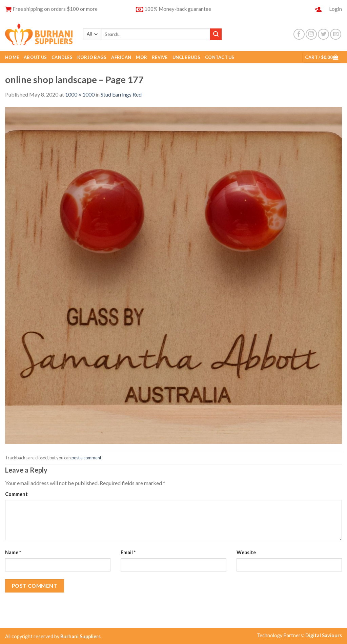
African (121, 57)
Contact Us (220, 57)
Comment (16, 494)
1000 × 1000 (80, 94)
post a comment (86, 458)
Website (246, 552)
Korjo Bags (92, 57)
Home (12, 57)
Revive (160, 57)
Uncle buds (187, 57)
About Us (35, 57)
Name (13, 552)
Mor (141, 57)
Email (128, 552)
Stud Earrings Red (121, 94)
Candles (62, 57)
